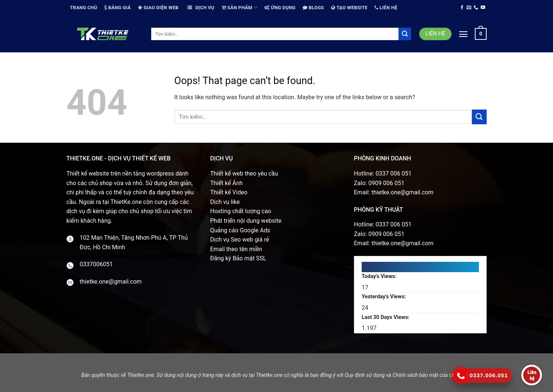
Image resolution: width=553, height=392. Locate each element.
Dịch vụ (201, 8)
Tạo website (349, 8)
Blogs (313, 8)
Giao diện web (158, 8)
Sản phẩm (239, 8)
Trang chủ (84, 8)
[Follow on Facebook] (462, 8)
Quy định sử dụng (365, 375)
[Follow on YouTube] (483, 8)
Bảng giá (118, 8)
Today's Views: (380, 276)
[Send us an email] (469, 8)
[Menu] (463, 34)
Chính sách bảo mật (415, 375)
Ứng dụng (280, 8)
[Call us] (476, 8)
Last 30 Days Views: (386, 317)
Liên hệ (386, 8)
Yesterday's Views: (385, 297)
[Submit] (405, 34)
